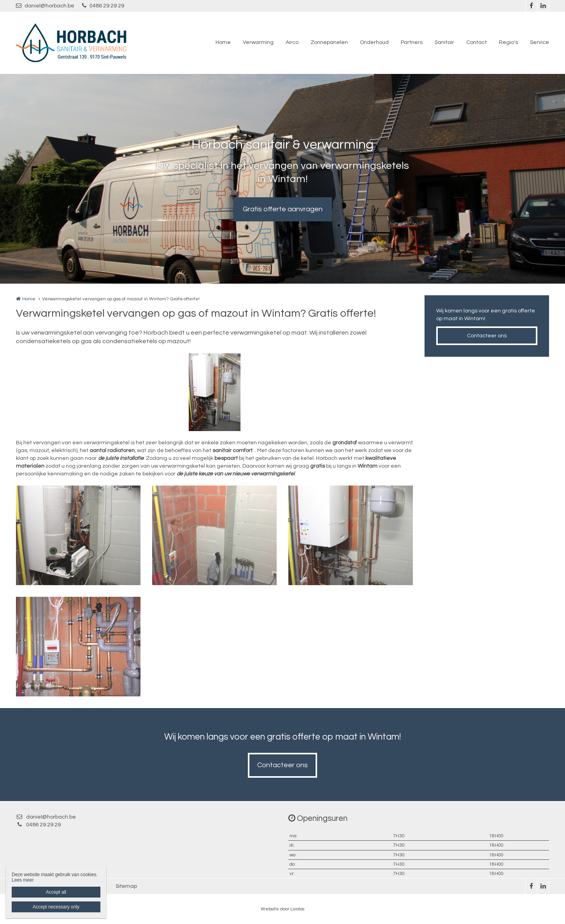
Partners (412, 42)
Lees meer (23, 880)
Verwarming (258, 42)
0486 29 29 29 (103, 6)
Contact (476, 42)
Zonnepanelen (329, 42)
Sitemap (126, 886)
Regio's (508, 42)
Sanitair (444, 42)
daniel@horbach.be (45, 6)
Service (540, 42)
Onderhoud (374, 42)
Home (223, 42)
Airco (292, 42)
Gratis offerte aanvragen (283, 209)
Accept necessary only (56, 907)
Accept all (56, 892)
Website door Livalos (282, 909)
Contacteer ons (487, 336)
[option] (215, 392)
